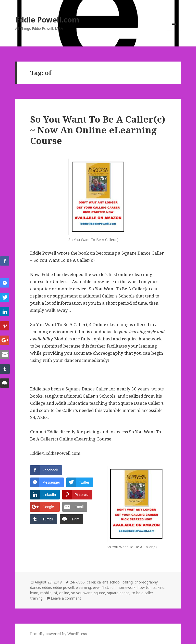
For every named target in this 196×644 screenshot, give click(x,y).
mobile (46, 593)
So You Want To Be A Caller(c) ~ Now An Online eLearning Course (98, 130)
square (100, 593)
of (55, 593)
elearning (83, 587)
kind (161, 587)
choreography (146, 582)
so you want (82, 593)
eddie (47, 587)
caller (91, 582)
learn (34, 593)
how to (144, 587)
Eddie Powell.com (47, 20)
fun (113, 587)
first (105, 587)
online (64, 593)
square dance (118, 593)
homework (127, 587)
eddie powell (63, 587)
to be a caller (142, 593)
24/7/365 (77, 582)
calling (128, 582)
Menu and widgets (174, 30)
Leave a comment (66, 598)
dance (35, 587)
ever (96, 587)
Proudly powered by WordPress (58, 634)
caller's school (109, 582)
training (36, 598)
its (154, 587)
